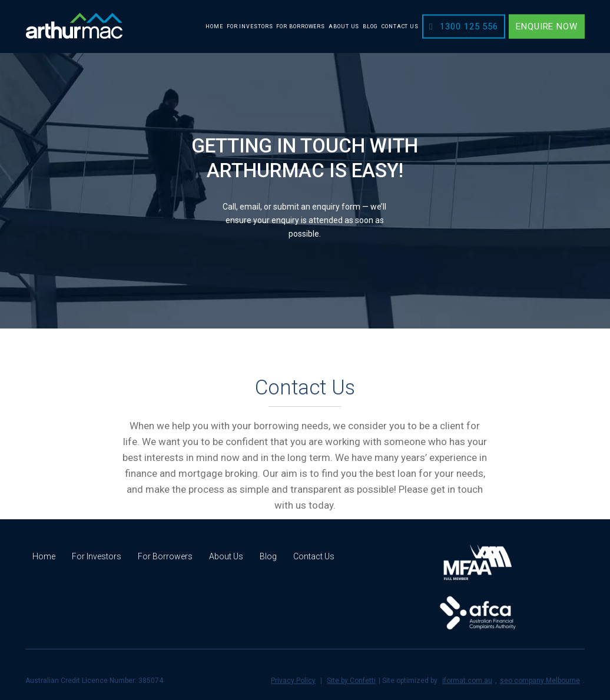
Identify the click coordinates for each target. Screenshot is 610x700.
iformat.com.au (467, 681)
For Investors (97, 556)
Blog (268, 556)
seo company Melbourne (540, 681)
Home (44, 556)
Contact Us (314, 556)
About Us (226, 556)
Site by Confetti (351, 681)
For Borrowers (165, 556)
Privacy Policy (293, 681)
